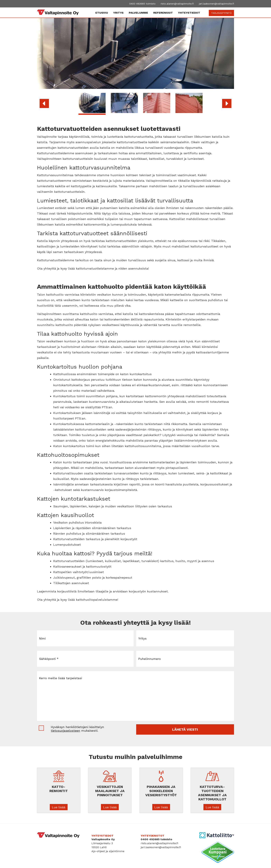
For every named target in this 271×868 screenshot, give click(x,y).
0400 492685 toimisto (142, 4)
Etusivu (102, 13)
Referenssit (163, 13)
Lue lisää (59, 807)
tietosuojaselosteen (66, 731)
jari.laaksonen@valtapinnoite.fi (216, 4)
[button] (44, 104)
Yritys (118, 13)
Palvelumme (138, 13)
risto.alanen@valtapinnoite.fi (177, 4)
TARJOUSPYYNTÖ (221, 13)
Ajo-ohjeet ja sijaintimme (108, 851)
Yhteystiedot (189, 13)
